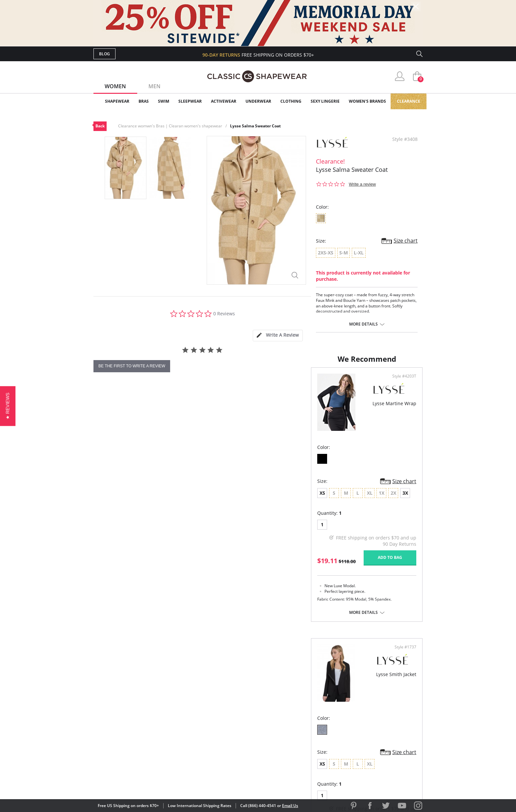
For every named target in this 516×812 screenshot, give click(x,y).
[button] (8, 406)
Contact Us (219, 746)
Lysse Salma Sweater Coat (255, 126)
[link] (361, 769)
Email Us (290, 806)
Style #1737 (403, 403)
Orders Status (223, 714)
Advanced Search (226, 693)
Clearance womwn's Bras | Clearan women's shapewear (170, 126)
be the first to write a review (132, 366)
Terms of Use (145, 782)
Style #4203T (236, 403)
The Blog (302, 725)
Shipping (215, 725)
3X (188, 520)
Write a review (362, 184)
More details (363, 324)
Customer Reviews (314, 704)
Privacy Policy (308, 735)
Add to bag (222, 584)
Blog (104, 54)
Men (155, 86)
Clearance (409, 101)
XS (105, 520)
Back (100, 126)
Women (115, 86)
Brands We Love (310, 714)
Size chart (406, 241)
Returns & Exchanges (231, 735)
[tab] (278, 336)
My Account (220, 704)
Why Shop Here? (310, 693)
